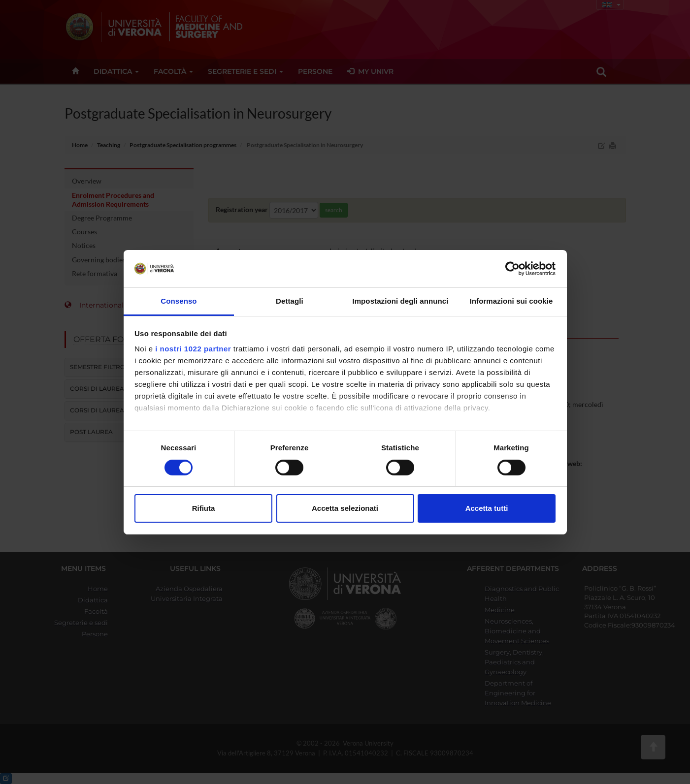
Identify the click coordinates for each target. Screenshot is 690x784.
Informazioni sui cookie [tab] (511, 301)
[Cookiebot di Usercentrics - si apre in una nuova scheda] (512, 269)
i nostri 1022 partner (193, 349)
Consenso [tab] (179, 301)
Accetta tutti (487, 508)
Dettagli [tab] (290, 301)
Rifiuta (204, 508)
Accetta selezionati (345, 508)
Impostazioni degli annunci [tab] (400, 301)
